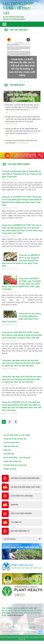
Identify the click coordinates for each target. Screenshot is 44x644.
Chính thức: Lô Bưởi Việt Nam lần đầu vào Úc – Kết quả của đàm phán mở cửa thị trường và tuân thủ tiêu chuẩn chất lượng (23, 107)
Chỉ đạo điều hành (19, 164)
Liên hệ (12, 628)
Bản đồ (32, 628)
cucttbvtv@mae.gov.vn (15, 615)
